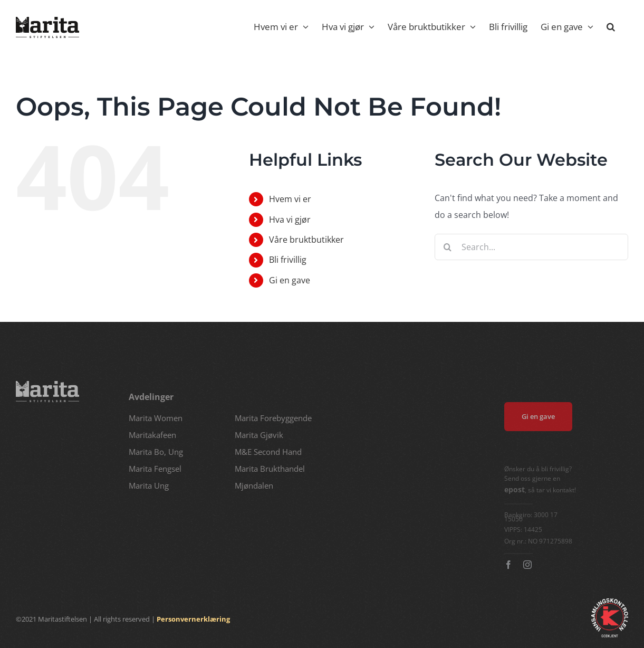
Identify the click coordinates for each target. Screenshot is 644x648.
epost (517, 489)
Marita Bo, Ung (156, 452)
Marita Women (156, 418)
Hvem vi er (290, 199)
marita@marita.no (37, 483)
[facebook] (511, 565)
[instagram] (530, 565)
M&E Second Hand (268, 452)
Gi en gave (290, 280)
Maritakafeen (152, 435)
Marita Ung (149, 485)
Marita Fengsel (155, 469)
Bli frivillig (288, 260)
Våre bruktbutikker (306, 240)
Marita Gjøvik (259, 435)
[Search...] (531, 247)
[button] (611, 26)
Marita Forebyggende (273, 418)
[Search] (448, 247)
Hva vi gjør (290, 220)
